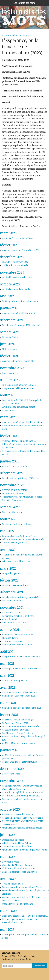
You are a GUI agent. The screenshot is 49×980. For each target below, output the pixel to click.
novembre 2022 (12, 485)
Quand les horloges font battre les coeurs (22, 828)
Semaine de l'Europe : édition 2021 (19, 696)
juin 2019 (7, 929)
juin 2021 (7, 663)
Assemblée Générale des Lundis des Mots (22, 422)
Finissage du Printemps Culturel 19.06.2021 (23, 669)
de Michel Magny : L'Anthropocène (19, 743)
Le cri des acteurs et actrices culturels (21, 726)
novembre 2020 (12, 781)
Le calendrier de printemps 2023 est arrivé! (23, 478)
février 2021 (9, 714)
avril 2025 (8, 296)
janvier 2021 (9, 750)
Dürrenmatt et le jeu (12, 512)
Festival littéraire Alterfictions (17, 277)
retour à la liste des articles (16, 35)
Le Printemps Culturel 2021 (15, 723)
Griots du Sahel (10, 619)
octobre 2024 (10, 332)
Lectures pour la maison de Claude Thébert (23, 887)
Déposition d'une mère (13, 840)
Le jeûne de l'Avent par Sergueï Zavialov (21, 796)
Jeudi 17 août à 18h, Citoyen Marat (19, 407)
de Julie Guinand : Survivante (16, 730)
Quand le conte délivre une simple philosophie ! (25, 850)
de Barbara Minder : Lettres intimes (20, 762)
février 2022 (9, 580)
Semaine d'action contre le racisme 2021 (22, 708)
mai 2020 (7, 857)
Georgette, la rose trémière (15, 466)
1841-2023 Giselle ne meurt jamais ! (19, 385)
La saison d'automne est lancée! (18, 524)
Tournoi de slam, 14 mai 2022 (16, 543)
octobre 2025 (10, 284)
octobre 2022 (10, 507)
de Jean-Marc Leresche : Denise (18, 814)
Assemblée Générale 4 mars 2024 (18, 361)
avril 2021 (7, 687)
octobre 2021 (10, 629)
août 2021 (7, 651)
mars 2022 (8, 568)
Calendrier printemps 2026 (15, 262)
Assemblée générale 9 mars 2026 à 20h (21, 250)
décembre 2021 (11, 592)
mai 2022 (7, 531)
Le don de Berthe (10, 337)
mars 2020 (8, 911)
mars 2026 (8, 233)
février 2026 (9, 245)
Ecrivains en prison (12, 613)
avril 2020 (8, 879)
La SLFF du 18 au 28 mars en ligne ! (19, 720)
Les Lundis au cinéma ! (13, 601)
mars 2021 (8, 703)
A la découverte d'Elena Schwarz (18, 843)
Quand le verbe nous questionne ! (18, 904)
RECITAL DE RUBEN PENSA (15, 490)
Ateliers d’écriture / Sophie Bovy (18, 238)
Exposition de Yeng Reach (15, 680)
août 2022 (8, 519)
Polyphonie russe (11, 862)
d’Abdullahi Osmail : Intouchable (18, 634)
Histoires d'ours (10, 638)
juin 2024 (7, 344)
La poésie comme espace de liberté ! (20, 872)
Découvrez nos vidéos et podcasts (18, 561)
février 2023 (9, 436)
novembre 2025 (12, 272)
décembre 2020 (12, 769)
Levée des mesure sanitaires (16, 585)
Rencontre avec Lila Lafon (15, 623)
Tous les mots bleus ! (13, 884)
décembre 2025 (12, 257)
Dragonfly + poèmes (12, 573)
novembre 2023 (12, 368)
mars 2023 (8, 417)
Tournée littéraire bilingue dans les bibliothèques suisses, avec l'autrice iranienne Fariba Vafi (25, 444)
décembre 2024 (12, 320)
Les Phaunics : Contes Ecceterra (18, 733)
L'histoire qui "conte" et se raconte (19, 868)
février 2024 (9, 356)
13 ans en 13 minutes (12, 641)
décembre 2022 (12, 473)
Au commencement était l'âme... (18, 846)
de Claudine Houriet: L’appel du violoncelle (23, 818)
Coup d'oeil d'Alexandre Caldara (17, 865)
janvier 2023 (10, 461)
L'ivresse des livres (11, 774)
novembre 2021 (12, 607)
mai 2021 (7, 675)
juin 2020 (7, 835)
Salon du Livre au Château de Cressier (20, 536)
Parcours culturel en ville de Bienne (19, 692)
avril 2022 (8, 550)
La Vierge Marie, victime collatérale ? (20, 301)
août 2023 (8, 395)
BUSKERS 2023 (9, 410)
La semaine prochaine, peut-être (18, 616)
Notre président (10, 349)
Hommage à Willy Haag (14, 493)
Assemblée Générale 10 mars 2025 (19, 313)
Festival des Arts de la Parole (16, 289)
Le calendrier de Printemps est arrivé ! (21, 597)
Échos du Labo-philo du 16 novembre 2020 (22, 792)
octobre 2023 (10, 380)
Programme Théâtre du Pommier (18, 388)
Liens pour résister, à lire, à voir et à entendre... (25, 916)
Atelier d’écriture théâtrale (15, 265)
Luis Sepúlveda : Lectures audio (17, 645)
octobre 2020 (10, 809)
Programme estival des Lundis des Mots (22, 656)
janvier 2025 (10, 308)
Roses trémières (10, 373)
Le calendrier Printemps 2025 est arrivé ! (22, 325)
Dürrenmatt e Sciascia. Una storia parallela (23, 539)
